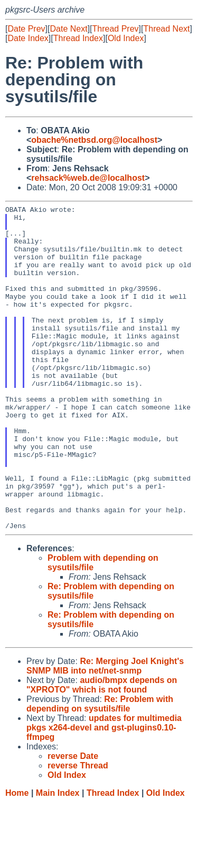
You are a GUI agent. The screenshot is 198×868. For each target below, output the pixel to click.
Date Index (28, 38)
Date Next (68, 29)
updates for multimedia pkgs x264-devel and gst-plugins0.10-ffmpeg (104, 792)
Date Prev (26, 29)
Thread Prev (116, 29)
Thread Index (78, 38)
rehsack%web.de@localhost (88, 178)
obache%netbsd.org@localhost (94, 140)
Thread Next (166, 29)
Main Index (58, 858)
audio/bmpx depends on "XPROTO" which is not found (102, 750)
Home (17, 858)
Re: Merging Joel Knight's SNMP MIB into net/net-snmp (105, 731)
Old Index (126, 38)
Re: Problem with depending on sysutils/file (100, 769)
